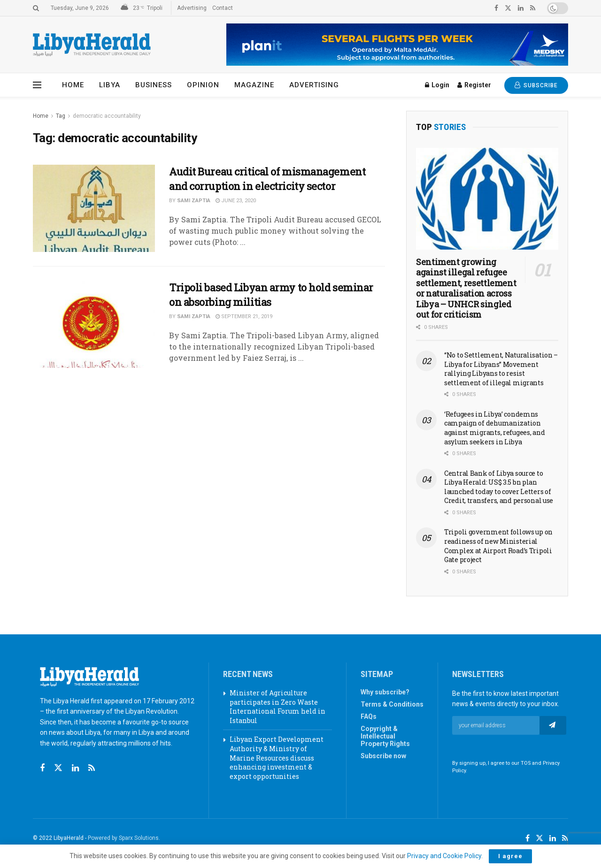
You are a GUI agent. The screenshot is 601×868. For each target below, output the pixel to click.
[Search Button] (36, 8)
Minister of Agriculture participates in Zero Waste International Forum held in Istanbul (277, 707)
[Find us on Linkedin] (75, 768)
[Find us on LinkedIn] (553, 838)
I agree (510, 856)
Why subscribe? (385, 692)
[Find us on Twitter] (58, 768)
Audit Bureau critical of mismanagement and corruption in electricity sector (267, 179)
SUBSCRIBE (536, 85)
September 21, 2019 (244, 316)
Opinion (203, 85)
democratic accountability (107, 116)
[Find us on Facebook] (42, 768)
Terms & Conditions (392, 704)
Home (73, 85)
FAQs (369, 716)
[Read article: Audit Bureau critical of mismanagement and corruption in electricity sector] (94, 208)
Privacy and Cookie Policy (444, 856)
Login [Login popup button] (437, 85)
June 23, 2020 (236, 201)
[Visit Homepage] (92, 45)
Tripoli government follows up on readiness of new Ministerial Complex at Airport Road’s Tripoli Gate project (498, 546)
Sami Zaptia (194, 201)
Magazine (254, 85)
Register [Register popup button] (474, 85)
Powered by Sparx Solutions (123, 838)
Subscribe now (383, 756)
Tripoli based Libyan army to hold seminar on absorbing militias (271, 295)
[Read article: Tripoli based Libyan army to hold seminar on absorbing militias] (94, 324)
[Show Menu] (37, 85)
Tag (61, 116)
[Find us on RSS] (92, 768)
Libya (110, 85)
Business (154, 85)
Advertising (192, 8)
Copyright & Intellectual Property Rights (385, 736)
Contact (223, 8)
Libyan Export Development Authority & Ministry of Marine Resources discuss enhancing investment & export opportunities (277, 758)
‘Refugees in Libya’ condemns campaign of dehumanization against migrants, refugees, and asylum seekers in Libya (494, 428)
